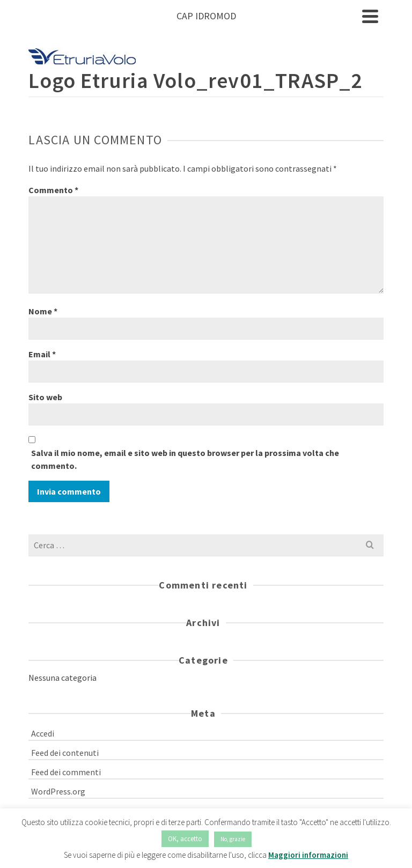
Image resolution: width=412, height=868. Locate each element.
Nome (43, 311)
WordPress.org (58, 791)
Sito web (45, 397)
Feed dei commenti (66, 772)
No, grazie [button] (233, 839)
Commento (53, 190)
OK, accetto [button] (185, 839)
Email (42, 354)
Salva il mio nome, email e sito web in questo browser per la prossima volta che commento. (185, 459)
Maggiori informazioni (308, 855)
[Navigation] (370, 16)
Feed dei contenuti (65, 753)
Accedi (43, 733)
